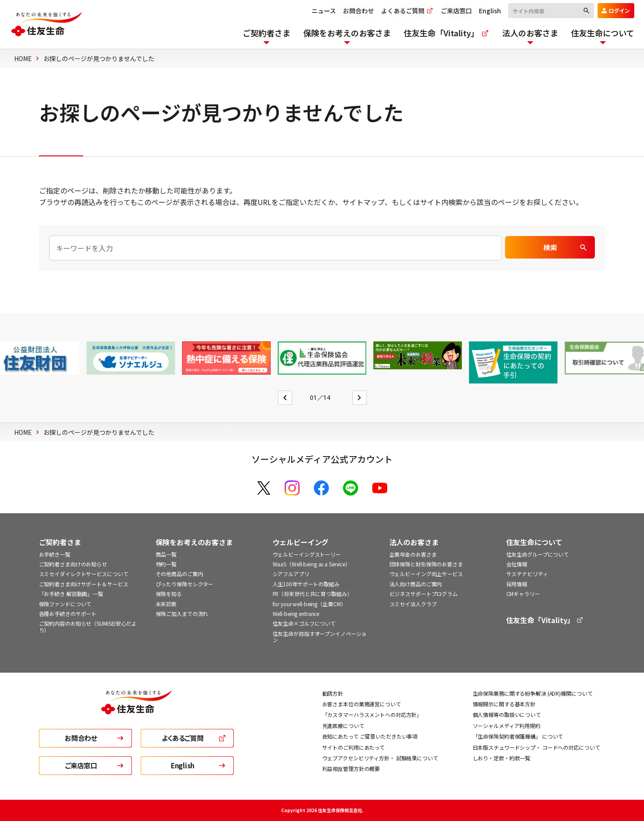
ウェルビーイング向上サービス (426, 574)
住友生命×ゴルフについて (304, 623)
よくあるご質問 (403, 11)
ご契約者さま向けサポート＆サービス (84, 584)
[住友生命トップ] (136, 709)
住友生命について (534, 542)
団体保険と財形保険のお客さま (426, 564)
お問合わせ (354, 11)
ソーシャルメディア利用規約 (507, 726)
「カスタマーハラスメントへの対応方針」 (372, 715)
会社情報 (517, 564)
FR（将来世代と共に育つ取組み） (312, 594)
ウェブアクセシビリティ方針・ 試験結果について (380, 758)
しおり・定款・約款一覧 (502, 758)
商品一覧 (166, 554)
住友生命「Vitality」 (545, 620)
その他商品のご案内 (179, 574)
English (486, 11)
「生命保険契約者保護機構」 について (518, 736)
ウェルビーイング (301, 542)
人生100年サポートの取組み (306, 584)
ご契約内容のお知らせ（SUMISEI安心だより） (88, 626)
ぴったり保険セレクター (185, 584)
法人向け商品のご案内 (416, 584)
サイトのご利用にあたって (354, 747)
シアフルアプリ (291, 574)
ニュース (319, 11)
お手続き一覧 (55, 554)
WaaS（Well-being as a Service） (312, 564)
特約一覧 (166, 564)
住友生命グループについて (538, 554)
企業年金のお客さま (413, 554)
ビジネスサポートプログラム (424, 594)
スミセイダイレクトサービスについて (84, 574)
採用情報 (517, 584)
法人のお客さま (414, 542)
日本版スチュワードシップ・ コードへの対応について (536, 747)
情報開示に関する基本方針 (504, 704)
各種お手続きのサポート (68, 614)
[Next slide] (359, 398)
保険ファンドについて (65, 604)
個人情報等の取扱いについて (507, 715)
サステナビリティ (527, 574)
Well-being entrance (296, 614)
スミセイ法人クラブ (413, 604)
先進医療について (343, 726)
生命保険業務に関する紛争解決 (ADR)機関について (533, 693)
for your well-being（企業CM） (309, 604)
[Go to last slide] (285, 398)
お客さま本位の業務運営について (362, 704)
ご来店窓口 (452, 11)
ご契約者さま (60, 542)
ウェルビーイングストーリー (307, 554)
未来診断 (166, 604)
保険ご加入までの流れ (182, 614)
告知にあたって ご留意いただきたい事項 (370, 736)
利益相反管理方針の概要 (351, 769)
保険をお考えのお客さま (194, 542)
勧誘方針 (333, 693)
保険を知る (169, 594)
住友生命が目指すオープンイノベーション (320, 637)
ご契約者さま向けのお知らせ (73, 564)
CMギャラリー (523, 594)
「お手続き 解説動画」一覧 (71, 594)
